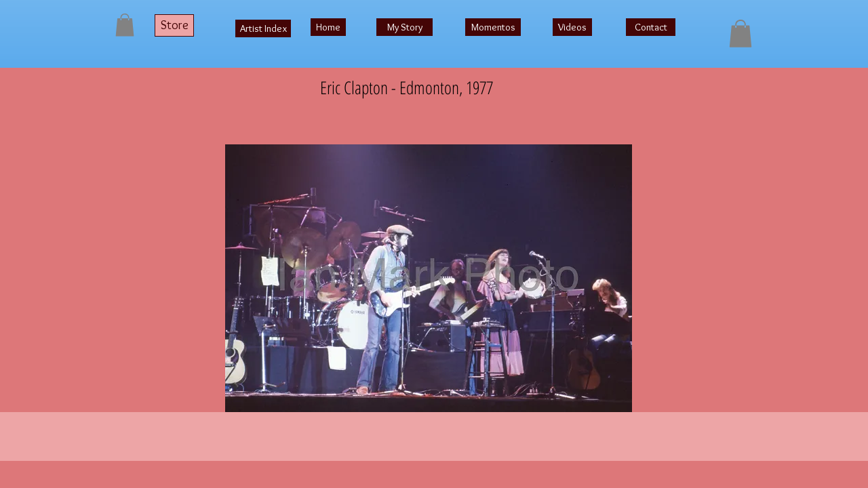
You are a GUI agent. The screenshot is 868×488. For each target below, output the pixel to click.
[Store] (174, 25)
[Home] (328, 27)
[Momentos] (493, 27)
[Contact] (651, 27)
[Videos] (572, 27)
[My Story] (405, 27)
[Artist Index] (263, 28)
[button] (125, 25)
